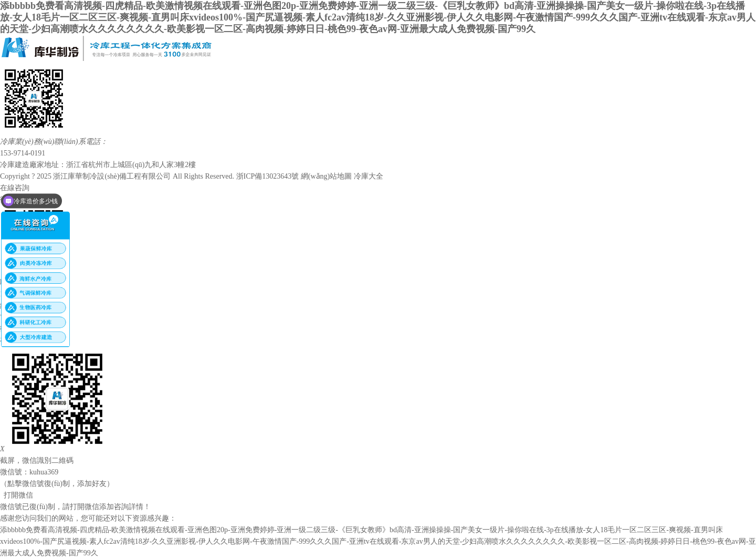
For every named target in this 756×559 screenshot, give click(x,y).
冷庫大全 (369, 176)
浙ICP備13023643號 (268, 176)
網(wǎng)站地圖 (326, 176)
